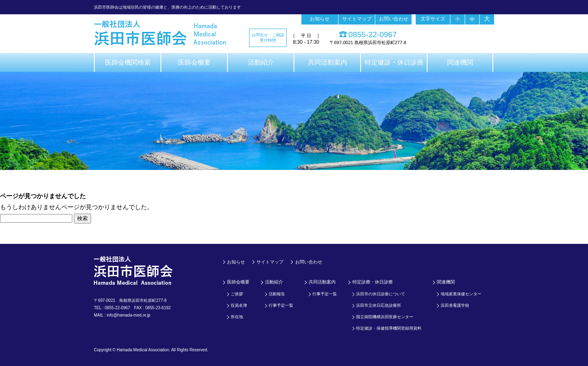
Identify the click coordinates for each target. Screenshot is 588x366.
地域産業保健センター (461, 294)
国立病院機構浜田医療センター (385, 317)
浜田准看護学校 (455, 305)
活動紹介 (261, 62)
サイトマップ (357, 19)
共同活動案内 (327, 62)
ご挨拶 (237, 294)
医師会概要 (194, 62)
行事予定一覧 (281, 305)
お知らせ (320, 19)
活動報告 (277, 294)
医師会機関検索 (128, 62)
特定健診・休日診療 (394, 62)
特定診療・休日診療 (373, 282)
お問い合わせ (394, 19)
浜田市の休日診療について (381, 294)
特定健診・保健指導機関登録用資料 (389, 328)
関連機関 (460, 62)
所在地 (237, 317)
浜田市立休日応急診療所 (379, 305)
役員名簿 (239, 305)
